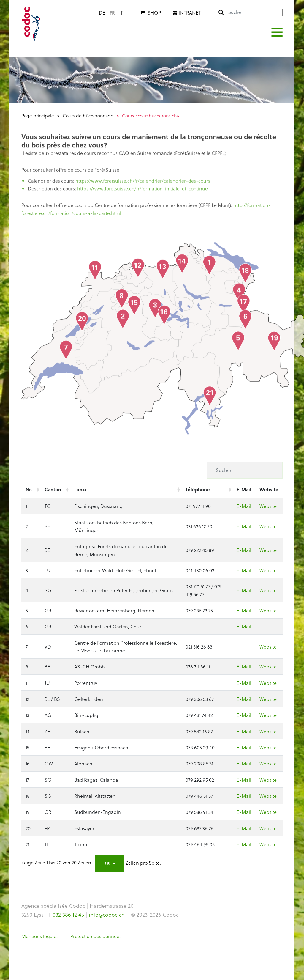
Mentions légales (40, 936)
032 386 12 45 (68, 914)
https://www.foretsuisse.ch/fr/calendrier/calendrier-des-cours (143, 183)
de (102, 13)
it (121, 13)
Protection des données (96, 936)
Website (268, 506)
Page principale (38, 115)
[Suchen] (245, 470)
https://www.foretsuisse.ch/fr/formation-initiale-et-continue (142, 191)
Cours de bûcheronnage (88, 115)
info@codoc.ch (107, 914)
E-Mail (244, 506)
